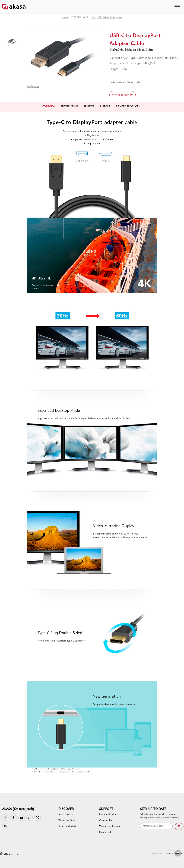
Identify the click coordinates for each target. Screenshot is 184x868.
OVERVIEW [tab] (49, 107)
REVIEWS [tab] (89, 107)
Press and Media (68, 827)
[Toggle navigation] (177, 7)
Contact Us (106, 821)
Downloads (106, 833)
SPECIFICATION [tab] (69, 107)
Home (65, 18)
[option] (63, 58)
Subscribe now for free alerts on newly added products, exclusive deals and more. (160, 816)
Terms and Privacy (110, 827)
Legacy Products (109, 815)
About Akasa (66, 815)
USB (93, 18)
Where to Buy (123, 95)
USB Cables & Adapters (110, 18)
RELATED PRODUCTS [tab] (128, 107)
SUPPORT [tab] (105, 107)
